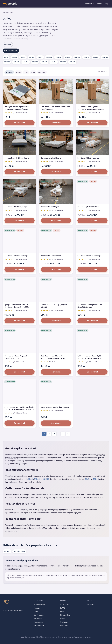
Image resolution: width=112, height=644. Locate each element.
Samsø (63, 619)
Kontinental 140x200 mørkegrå (16, 256)
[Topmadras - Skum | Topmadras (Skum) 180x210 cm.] (20, 340)
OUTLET (7, 551)
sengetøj (70, 513)
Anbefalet (9, 72)
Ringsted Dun (65, 615)
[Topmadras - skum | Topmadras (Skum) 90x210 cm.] (92, 289)
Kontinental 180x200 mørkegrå (89, 256)
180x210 (54, 62)
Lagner (36, 612)
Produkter (88, 4)
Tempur (24, 464)
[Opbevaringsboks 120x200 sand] (92, 192)
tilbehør (61, 510)
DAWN (63, 608)
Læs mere (8, 44)
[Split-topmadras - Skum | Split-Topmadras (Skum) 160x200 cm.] (92, 340)
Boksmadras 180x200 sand (51, 158)
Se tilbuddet (92, 172)
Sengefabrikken (12, 464)
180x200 (44, 62)
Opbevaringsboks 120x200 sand (89, 207)
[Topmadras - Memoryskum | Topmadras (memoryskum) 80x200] (92, 91)
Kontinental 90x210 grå (50, 207)
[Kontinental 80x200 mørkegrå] (92, 143)
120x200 (68, 57)
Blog (106, 4)
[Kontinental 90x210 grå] (56, 192)
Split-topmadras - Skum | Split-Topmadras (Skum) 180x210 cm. (53, 357)
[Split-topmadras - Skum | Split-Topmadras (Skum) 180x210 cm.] (56, 340)
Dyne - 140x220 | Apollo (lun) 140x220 (55, 407)
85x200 (23, 57)
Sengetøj (37, 608)
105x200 (49, 57)
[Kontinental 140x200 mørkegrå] (20, 240)
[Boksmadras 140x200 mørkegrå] (20, 143)
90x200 (31, 57)
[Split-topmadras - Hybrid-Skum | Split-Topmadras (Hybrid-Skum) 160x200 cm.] (20, 392)
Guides (99, 4)
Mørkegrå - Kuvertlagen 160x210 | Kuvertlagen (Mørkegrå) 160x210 (17, 108)
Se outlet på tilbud (11, 51)
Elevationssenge (39, 615)
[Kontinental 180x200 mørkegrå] (92, 240)
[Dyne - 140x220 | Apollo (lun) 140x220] (56, 392)
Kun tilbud (42, 72)
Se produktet (20, 123)
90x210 (40, 57)
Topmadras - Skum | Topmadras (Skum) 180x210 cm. (17, 357)
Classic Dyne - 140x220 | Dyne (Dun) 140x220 (54, 306)
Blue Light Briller (39, 605)
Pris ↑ (26, 72)
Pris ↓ (33, 72)
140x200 (105, 57)
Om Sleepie (91, 605)
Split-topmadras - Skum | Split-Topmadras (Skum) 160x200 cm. (90, 357)
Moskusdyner (38, 622)
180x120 (35, 62)
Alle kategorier (39, 626)
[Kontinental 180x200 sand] (56, 240)
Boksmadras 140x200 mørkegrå (17, 158)
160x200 (16, 62)
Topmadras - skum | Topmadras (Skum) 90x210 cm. (90, 306)
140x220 (7, 62)
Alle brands (64, 626)
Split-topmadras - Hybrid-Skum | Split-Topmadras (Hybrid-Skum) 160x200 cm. (20, 408)
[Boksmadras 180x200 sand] (56, 143)
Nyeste (18, 72)
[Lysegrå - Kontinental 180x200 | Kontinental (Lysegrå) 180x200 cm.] (20, 289)
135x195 (86, 57)
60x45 (6, 57)
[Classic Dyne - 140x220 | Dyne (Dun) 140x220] (56, 289)
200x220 (63, 62)
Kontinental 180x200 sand (51, 256)
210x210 (72, 62)
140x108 (96, 57)
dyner (13, 458)
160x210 (26, 62)
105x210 (58, 57)
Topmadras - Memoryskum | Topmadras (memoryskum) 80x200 (91, 108)
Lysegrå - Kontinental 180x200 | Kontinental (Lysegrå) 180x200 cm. (18, 306)
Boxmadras (38, 619)
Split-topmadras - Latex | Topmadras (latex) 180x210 (55, 108)
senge (8, 458)
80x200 (14, 57)
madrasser (101, 455)
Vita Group (64, 622)
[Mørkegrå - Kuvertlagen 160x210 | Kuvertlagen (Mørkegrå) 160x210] (20, 91)
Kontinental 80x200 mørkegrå (89, 158)
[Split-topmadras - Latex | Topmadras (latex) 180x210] (56, 91)
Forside (5, 13)
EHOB (62, 612)
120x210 (77, 57)
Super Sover (64, 605)
